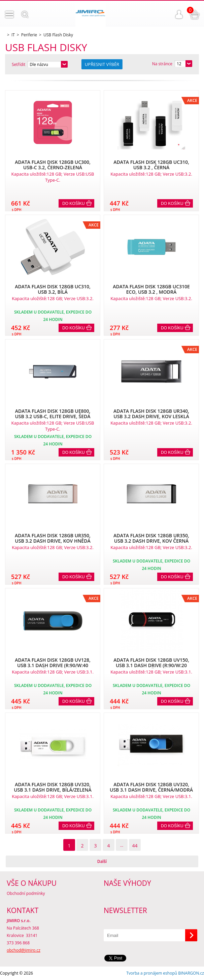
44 (135, 846)
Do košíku (74, 204)
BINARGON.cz (191, 973)
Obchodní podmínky (26, 893)
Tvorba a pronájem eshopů (152, 973)
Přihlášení (179, 14)
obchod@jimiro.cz (24, 950)
